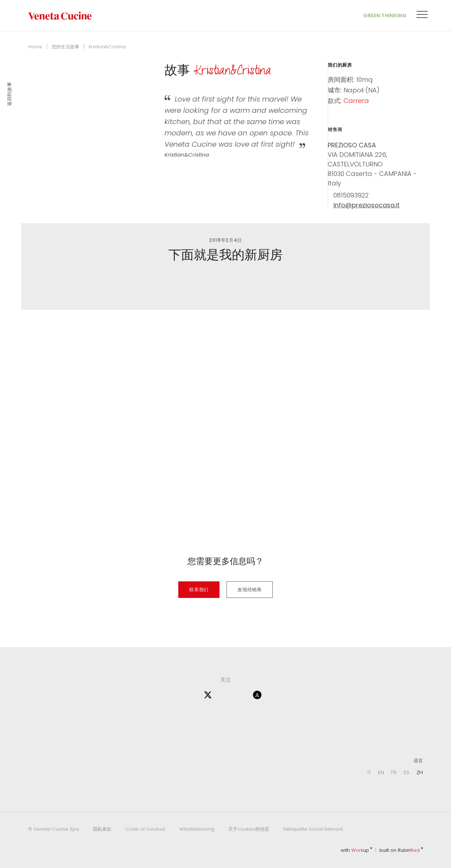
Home (35, 47)
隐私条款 (102, 829)
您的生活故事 (66, 47)
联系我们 (199, 590)
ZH (420, 772)
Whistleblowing (197, 829)
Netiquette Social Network (313, 829)
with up (356, 850)
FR (394, 772)
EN (381, 772)
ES (407, 772)
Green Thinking (385, 16)
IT (369, 772)
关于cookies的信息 (249, 829)
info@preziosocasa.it (366, 205)
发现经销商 (250, 590)
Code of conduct (145, 829)
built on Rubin (401, 850)
